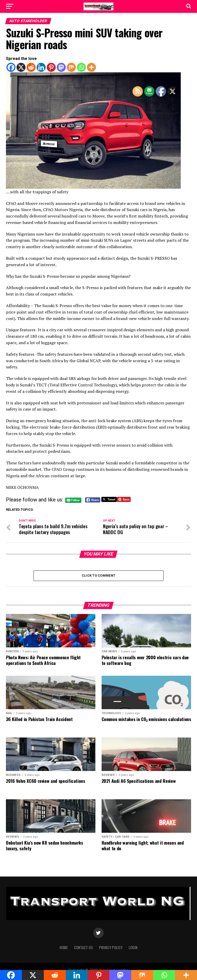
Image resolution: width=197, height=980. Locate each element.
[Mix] (71, 67)
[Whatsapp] (81, 67)
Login (133, 949)
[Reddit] (31, 67)
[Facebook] (11, 67)
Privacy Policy (111, 949)
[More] (91, 67)
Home (64, 949)
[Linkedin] (41, 67)
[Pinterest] (51, 67)
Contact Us (83, 949)
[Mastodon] (61, 67)
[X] (21, 67)
